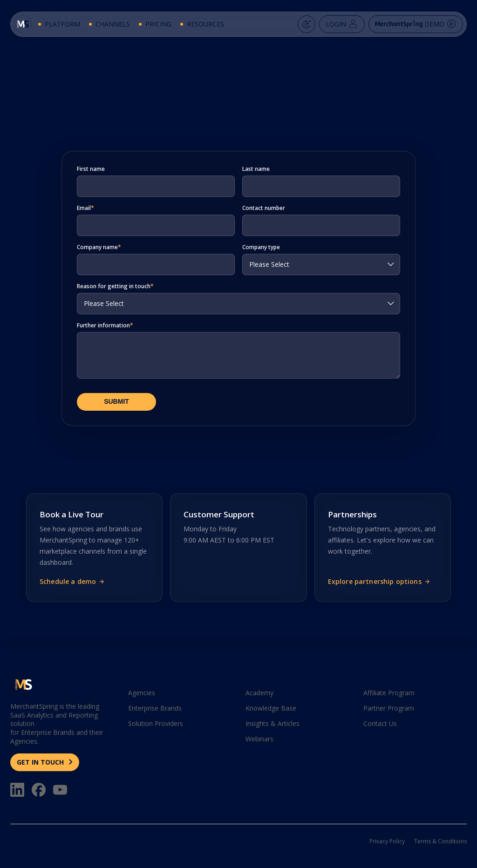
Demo (411, 27)
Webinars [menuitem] (259, 739)
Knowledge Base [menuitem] (271, 708)
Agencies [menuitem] (142, 693)
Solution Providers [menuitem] (156, 723)
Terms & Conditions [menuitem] (440, 841)
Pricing (159, 27)
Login (337, 27)
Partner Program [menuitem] (389, 708)
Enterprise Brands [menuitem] (155, 708)
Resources (206, 27)
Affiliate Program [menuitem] (389, 693)
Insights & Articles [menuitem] (273, 723)
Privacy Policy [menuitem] (387, 841)
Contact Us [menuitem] (380, 723)
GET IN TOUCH (41, 762)
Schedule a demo (72, 581)
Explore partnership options (379, 581)
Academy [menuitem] (259, 693)
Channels (114, 27)
